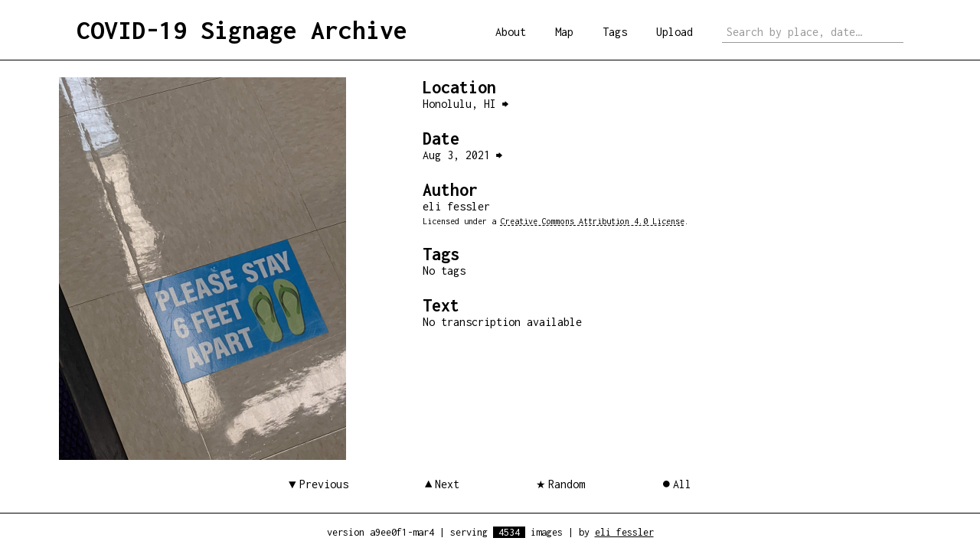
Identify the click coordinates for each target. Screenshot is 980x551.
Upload (675, 32)
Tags (615, 32)
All (682, 484)
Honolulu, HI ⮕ (465, 104)
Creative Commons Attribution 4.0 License (593, 221)
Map (564, 32)
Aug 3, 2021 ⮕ (462, 155)
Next (447, 484)
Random (567, 484)
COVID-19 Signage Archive (242, 30)
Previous (324, 484)
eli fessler (624, 532)
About (511, 32)
